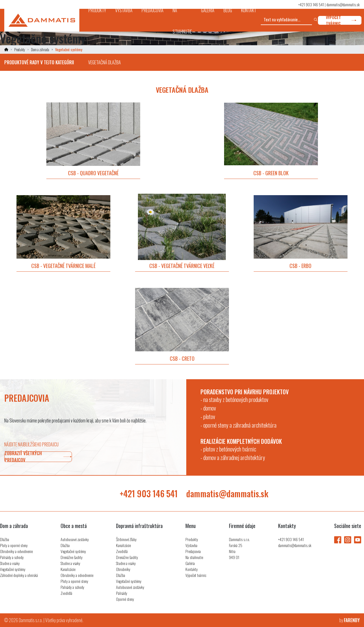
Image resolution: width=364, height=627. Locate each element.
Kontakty (192, 569)
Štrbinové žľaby (126, 539)
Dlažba (5, 539)
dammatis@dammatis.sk (343, 4)
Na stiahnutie (194, 557)
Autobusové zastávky (75, 539)
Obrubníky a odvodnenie (16, 551)
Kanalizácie (68, 569)
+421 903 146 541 (311, 4)
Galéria (190, 563)
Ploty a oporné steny (14, 545)
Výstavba (191, 545)
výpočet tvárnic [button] (341, 20)
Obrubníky (123, 569)
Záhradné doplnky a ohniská (19, 575)
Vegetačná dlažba (105, 62)
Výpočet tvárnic (196, 575)
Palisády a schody (12, 557)
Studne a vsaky (10, 563)
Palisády (122, 593)
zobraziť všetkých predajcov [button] (38, 457)
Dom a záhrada (40, 49)
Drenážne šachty (72, 557)
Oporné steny (125, 599)
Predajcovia (193, 551)
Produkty (20, 49)
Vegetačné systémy (13, 569)
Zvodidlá (66, 593)
